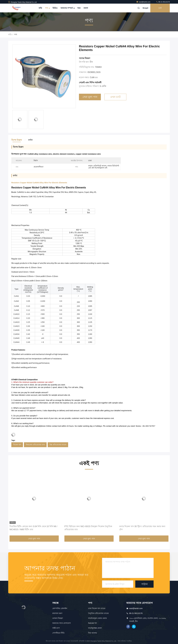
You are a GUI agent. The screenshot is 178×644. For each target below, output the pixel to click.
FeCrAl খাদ (92, 623)
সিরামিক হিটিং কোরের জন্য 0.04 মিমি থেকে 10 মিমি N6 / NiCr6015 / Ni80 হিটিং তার (33, 528)
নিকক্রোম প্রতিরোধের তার (35, 445)
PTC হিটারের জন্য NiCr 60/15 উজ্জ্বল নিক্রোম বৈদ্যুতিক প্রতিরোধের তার (88, 528)
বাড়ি (40, 8)
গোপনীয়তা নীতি (58, 633)
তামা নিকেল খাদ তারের (97, 608)
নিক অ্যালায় (92, 633)
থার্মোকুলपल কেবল (95, 628)
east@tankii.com (143, 2)
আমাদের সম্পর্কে (67, 8)
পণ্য (47, 8)
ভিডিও (55, 8)
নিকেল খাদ (17, 445)
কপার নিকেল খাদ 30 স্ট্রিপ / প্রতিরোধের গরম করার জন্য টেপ (142, 528)
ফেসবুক (128, 627)
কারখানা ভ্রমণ (57, 613)
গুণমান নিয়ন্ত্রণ (58, 618)
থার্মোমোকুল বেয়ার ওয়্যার (97, 618)
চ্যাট (160, 8)
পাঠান (144, 584)
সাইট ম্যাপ (56, 628)
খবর (79, 8)
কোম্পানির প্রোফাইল (60, 608)
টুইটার (134, 627)
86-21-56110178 (163, 2)
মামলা (86, 8)
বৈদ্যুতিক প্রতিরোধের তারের (98, 613)
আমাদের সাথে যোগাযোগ (62, 623)
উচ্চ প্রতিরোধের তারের (58, 445)
